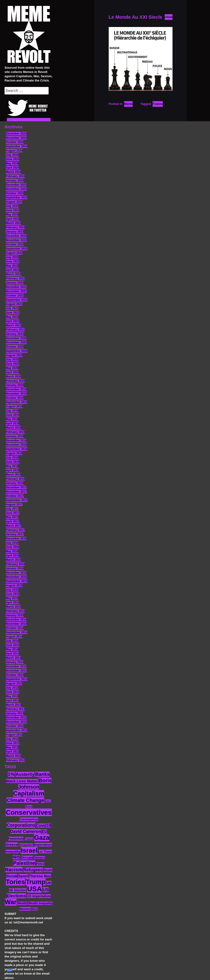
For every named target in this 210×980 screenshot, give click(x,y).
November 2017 (16, 492)
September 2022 (17, 249)
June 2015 (13, 594)
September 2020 (17, 351)
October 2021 (15, 296)
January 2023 (15, 232)
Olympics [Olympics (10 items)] (39, 858)
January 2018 (15, 483)
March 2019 (13, 428)
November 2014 (16, 624)
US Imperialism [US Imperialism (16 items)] (39, 896)
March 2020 (13, 377)
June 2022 (13, 261)
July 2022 (12, 257)
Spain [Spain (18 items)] (23, 876)
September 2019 (17, 402)
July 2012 (12, 739)
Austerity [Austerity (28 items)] (25, 774)
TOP (9, 970)
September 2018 (17, 449)
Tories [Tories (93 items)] (16, 882)
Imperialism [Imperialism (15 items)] (43, 845)
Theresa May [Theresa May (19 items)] (40, 876)
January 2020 (15, 385)
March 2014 (13, 658)
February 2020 (15, 381)
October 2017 (15, 496)
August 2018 (14, 453)
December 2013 (16, 666)
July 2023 (12, 206)
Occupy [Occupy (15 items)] (27, 857)
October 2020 (15, 347)
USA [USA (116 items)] (34, 889)
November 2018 (16, 445)
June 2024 (13, 159)
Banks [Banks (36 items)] (42, 774)
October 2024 (15, 142)
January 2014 (15, 662)
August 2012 (14, 735)
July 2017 (12, 509)
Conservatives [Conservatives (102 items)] (29, 812)
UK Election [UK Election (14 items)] (18, 890)
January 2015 (15, 615)
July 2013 (12, 688)
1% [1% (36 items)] (11, 774)
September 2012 (17, 730)
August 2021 (14, 304)
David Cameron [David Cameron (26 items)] (26, 832)
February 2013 (15, 709)
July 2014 (12, 641)
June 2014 (13, 645)
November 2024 (16, 138)
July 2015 (12, 590)
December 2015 (16, 573)
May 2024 (12, 163)
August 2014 (14, 637)
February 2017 (15, 530)
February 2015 (15, 611)
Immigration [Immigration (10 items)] (26, 845)
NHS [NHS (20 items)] (16, 857)
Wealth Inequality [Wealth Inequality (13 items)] (40, 903)
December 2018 (16, 441)
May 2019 (12, 419)
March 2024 (13, 172)
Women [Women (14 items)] (25, 909)
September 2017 (17, 500)
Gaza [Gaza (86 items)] (42, 838)
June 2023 (13, 210)
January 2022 (15, 283)
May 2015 (12, 598)
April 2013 (12, 701)
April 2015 (12, 602)
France (158, 104)
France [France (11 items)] (29, 839)
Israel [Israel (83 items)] (29, 850)
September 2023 (17, 198)
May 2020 (12, 368)
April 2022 (12, 270)
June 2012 (13, 743)
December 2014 (16, 620)
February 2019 (15, 432)
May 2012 (12, 747)
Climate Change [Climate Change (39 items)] (25, 800)
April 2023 (12, 219)
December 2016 (16, 539)
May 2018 (12, 466)
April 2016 (12, 556)
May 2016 (12, 551)
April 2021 (12, 321)
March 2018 (13, 475)
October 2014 (15, 628)
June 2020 (13, 364)
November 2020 (16, 342)
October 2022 (15, 244)
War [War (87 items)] (11, 902)
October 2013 (15, 675)
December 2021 (16, 287)
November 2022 (16, 240)
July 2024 (12, 155)
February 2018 (15, 479)
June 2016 (13, 547)
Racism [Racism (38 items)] (14, 870)
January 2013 (15, 713)
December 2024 (16, 134)
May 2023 (12, 215)
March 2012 (13, 756)
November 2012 (16, 722)
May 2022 (12, 266)
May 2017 (12, 517)
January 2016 (15, 568)
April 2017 (12, 521)
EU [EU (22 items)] (44, 832)
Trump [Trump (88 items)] (36, 882)
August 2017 (14, 504)
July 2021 (12, 308)
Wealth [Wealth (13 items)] (22, 903)
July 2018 (12, 458)
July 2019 (12, 411)
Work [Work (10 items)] (35, 909)
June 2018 (13, 462)
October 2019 (15, 398)
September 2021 (17, 300)
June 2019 (13, 415)
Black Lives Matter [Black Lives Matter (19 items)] (22, 781)
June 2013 (13, 692)
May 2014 (12, 649)
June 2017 (13, 513)
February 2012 (15, 760)
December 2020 (16, 338)
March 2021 (13, 325)
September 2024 (17, 146)
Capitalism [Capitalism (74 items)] (29, 793)
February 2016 (15, 564)
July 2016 (12, 543)
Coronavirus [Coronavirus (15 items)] (29, 819)
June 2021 (13, 313)
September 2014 (17, 632)
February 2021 (15, 330)
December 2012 (16, 718)
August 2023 (14, 202)
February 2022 (15, 279)
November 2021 (16, 291)
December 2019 (16, 389)
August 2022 (14, 253)
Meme (128, 104)
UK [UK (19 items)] (49, 883)
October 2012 (15, 726)
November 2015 (16, 577)
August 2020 (14, 355)
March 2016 (13, 560)
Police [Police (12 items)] (40, 864)
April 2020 (12, 372)
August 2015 (14, 585)
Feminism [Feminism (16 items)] (16, 839)
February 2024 (15, 176)
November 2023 (16, 189)
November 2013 (16, 671)
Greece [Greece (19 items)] (12, 844)
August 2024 (14, 151)
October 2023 (15, 193)
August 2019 (14, 406)
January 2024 (15, 180)
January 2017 (15, 534)
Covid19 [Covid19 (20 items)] (44, 825)
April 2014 (12, 654)
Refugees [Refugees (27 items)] (33, 870)
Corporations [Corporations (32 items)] (21, 825)
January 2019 (15, 436)
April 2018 (12, 470)
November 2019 (16, 394)
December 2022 (16, 236)
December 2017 (16, 487)
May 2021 (12, 317)
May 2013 (12, 696)
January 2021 (15, 334)
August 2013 (14, 683)
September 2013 (17, 679)
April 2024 (12, 168)
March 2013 (13, 705)
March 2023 (13, 223)
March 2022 (13, 274)
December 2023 (16, 185)
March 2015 (13, 607)
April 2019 (12, 423)
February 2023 (15, 227)
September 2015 (17, 581)
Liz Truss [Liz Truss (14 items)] (45, 852)
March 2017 (13, 526)
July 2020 (12, 360)
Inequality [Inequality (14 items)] (13, 852)
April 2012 (12, 752)
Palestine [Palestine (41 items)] (24, 863)
